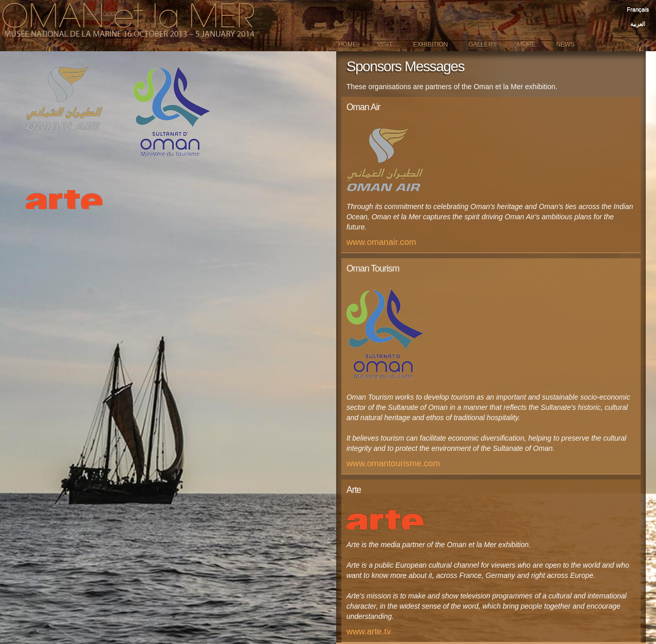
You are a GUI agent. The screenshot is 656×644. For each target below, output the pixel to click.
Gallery (483, 45)
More (526, 45)
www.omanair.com (381, 242)
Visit (385, 45)
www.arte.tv (369, 631)
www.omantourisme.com (393, 463)
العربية (638, 24)
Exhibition (430, 45)
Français (638, 9)
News (565, 45)
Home (347, 45)
